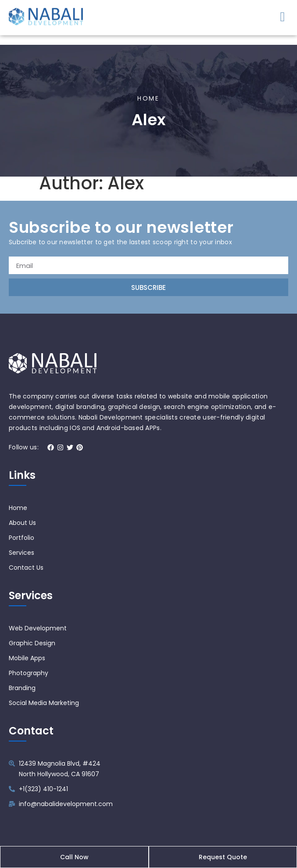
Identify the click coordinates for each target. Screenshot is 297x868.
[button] (283, 15)
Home (148, 105)
